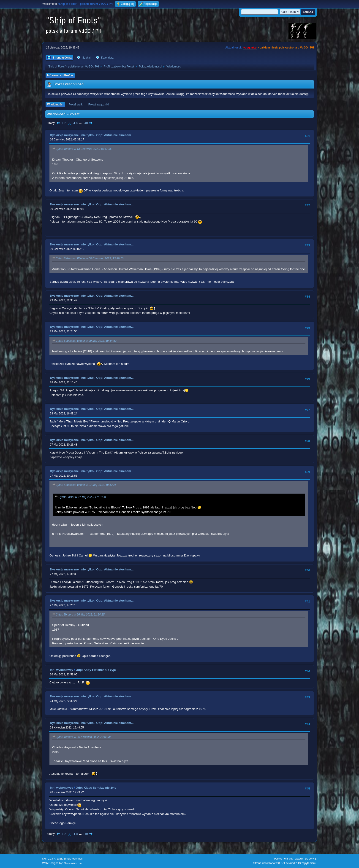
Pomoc (278, 859)
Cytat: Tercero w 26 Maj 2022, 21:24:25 (80, 615)
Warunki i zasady (294, 859)
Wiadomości (55, 105)
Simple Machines (73, 859)
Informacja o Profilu (60, 75)
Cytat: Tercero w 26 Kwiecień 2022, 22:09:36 (83, 737)
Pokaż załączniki (99, 105)
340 (85, 123)
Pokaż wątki (76, 105)
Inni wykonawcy (61, 670)
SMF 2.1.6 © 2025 (52, 859)
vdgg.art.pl (250, 48)
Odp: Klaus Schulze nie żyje (96, 788)
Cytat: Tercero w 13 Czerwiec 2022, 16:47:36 (84, 149)
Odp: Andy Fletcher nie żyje (96, 670)
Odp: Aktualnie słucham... (115, 135)
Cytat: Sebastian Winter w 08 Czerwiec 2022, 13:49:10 (90, 259)
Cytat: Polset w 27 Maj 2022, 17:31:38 (82, 497)
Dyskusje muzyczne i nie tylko (72, 135)
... (81, 123)
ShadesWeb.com (73, 863)
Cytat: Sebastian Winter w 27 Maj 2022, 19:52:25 (86, 485)
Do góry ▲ (311, 859)
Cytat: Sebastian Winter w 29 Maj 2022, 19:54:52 (86, 341)
